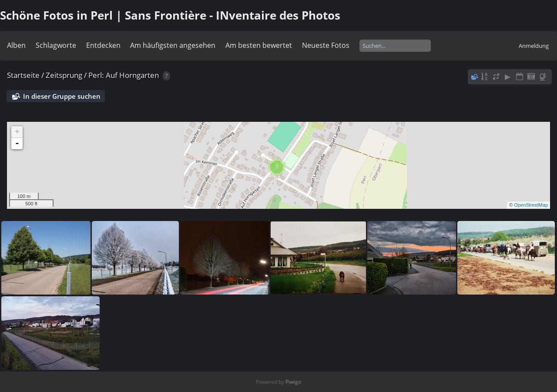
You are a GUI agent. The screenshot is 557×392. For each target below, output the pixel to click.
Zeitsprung (64, 75)
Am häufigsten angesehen (173, 45)
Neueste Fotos (326, 45)
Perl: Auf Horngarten (124, 75)
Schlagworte (56, 45)
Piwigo (293, 382)
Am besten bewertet (259, 45)
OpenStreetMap (531, 205)
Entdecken (103, 45)
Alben (16, 45)
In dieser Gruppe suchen (62, 96)
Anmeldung (534, 46)
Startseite (23, 75)
